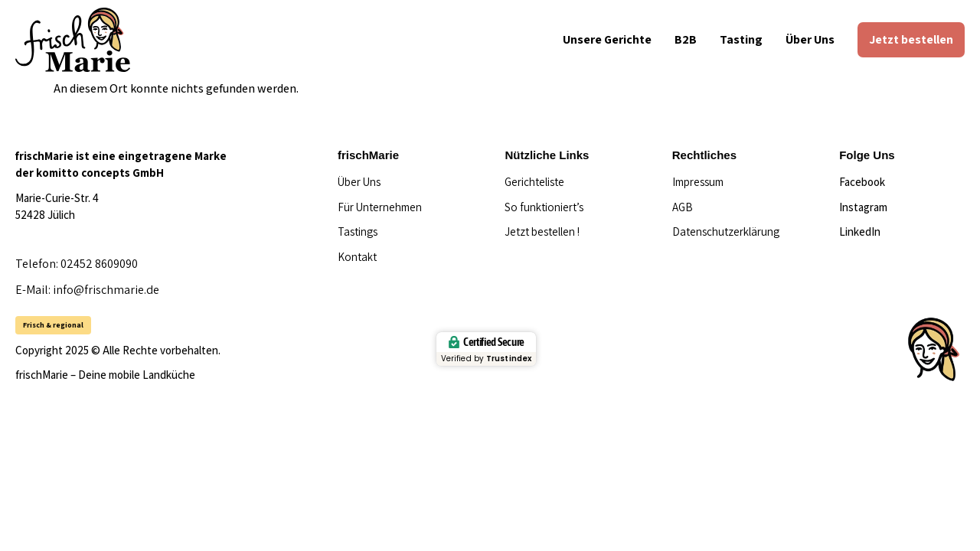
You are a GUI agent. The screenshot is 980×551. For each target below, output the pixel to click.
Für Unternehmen (380, 207)
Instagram (863, 207)
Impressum (698, 182)
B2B (686, 39)
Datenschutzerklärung (726, 231)
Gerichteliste (534, 182)
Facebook (862, 182)
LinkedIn (860, 231)
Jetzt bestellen (911, 39)
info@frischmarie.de (106, 290)
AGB (683, 207)
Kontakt (357, 257)
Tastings (358, 231)
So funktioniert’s (544, 207)
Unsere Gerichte (607, 39)
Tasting (741, 39)
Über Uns (810, 39)
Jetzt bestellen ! (542, 231)
